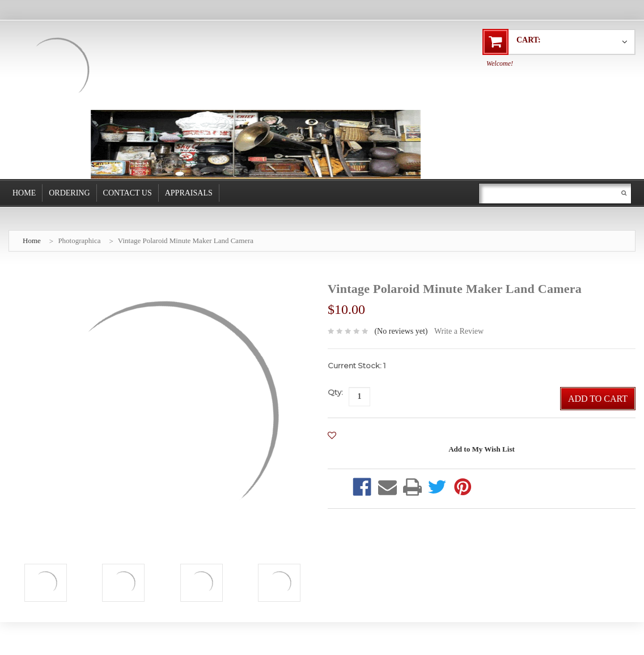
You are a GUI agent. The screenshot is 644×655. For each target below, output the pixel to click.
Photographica (79, 241)
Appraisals (189, 193)
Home (24, 193)
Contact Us (128, 193)
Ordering (69, 193)
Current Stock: (357, 365)
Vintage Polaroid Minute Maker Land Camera (186, 241)
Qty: (335, 392)
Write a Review (459, 331)
